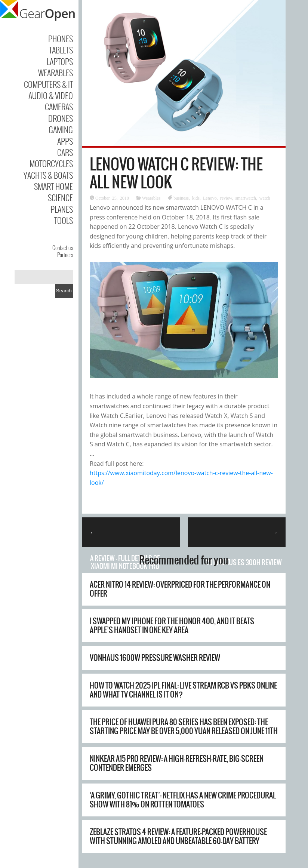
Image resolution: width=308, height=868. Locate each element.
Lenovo (210, 198)
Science (60, 197)
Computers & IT (48, 84)
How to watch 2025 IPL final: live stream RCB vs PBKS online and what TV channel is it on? (183, 690)
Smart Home (53, 186)
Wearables (56, 73)
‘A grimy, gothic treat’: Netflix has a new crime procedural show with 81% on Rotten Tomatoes (183, 800)
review (226, 198)
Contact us (63, 247)
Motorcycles (51, 163)
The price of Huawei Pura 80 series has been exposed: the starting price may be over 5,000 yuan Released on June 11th (184, 727)
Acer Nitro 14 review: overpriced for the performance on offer (180, 589)
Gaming (61, 129)
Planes (62, 209)
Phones (61, 39)
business (181, 198)
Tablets (61, 50)
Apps (65, 141)
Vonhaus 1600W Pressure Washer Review (155, 658)
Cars (65, 152)
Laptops (60, 61)
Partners (65, 255)
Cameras (59, 107)
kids (196, 198)
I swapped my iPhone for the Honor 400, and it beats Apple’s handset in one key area (172, 626)
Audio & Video (51, 95)
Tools (64, 220)
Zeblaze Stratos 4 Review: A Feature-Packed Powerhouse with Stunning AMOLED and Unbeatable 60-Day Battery (178, 836)
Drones (61, 118)
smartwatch (246, 198)
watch (265, 198)
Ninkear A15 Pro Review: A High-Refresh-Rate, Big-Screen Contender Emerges (177, 763)
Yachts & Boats (48, 175)
